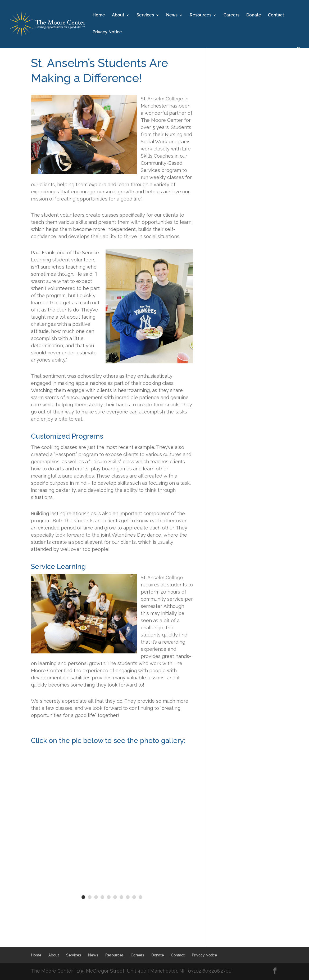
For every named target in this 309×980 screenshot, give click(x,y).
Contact (276, 15)
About (118, 15)
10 (140, 897)
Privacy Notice (107, 32)
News (172, 15)
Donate (254, 15)
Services (145, 15)
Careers (231, 15)
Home (99, 15)
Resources (201, 15)
